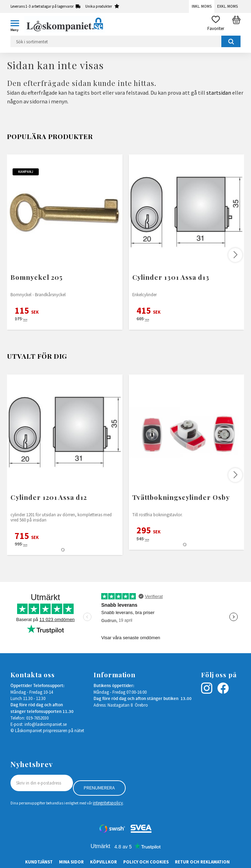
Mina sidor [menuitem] (71, 862)
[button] (17, 24)
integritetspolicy (108, 803)
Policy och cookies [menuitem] (146, 862)
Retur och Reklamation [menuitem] (202, 862)
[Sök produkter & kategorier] (125, 41)
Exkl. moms (227, 6)
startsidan (219, 93)
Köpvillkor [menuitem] (104, 862)
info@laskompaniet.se (46, 724)
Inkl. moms (202, 6)
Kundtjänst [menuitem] (39, 862)
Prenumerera (99, 788)
